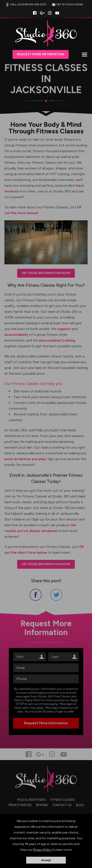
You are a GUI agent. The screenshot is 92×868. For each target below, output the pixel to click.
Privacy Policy (42, 850)
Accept (46, 860)
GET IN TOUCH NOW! (67, 5)
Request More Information (41, 54)
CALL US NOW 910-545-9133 (25, 5)
